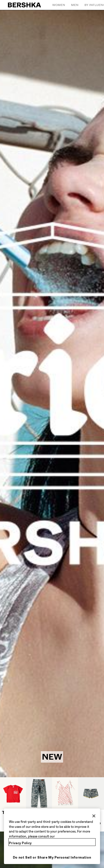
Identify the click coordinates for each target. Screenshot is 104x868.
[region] (52, 836)
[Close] (94, 816)
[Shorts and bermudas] (91, 804)
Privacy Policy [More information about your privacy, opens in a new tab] (20, 843)
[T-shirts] (13, 796)
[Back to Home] (25, 5)
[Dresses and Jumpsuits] (65, 804)
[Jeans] (39, 796)
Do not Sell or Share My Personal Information (52, 857)
